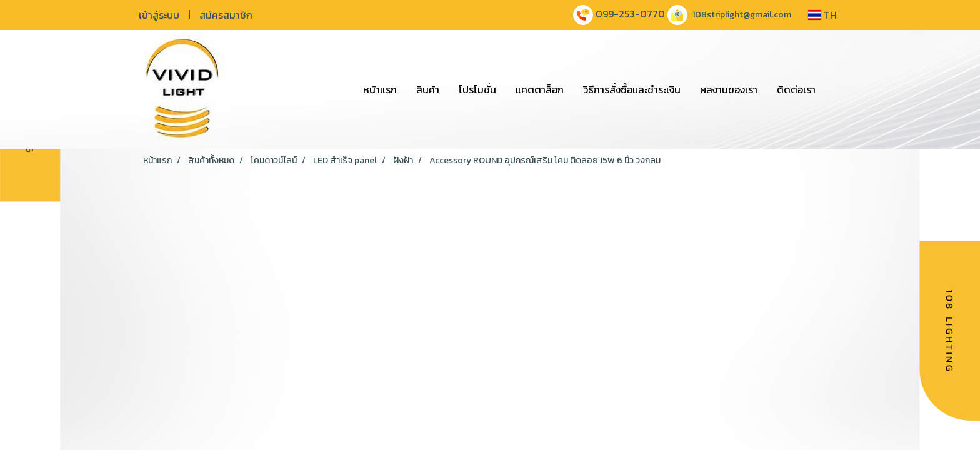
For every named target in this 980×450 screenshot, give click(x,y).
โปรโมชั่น (477, 89)
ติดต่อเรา (796, 89)
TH (822, 15)
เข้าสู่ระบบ (159, 15)
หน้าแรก (380, 89)
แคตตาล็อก (540, 89)
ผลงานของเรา (729, 89)
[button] (836, 89)
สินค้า (428, 89)
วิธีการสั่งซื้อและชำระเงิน (632, 89)
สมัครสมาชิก (226, 15)
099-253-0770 (630, 14)
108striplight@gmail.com (742, 15)
